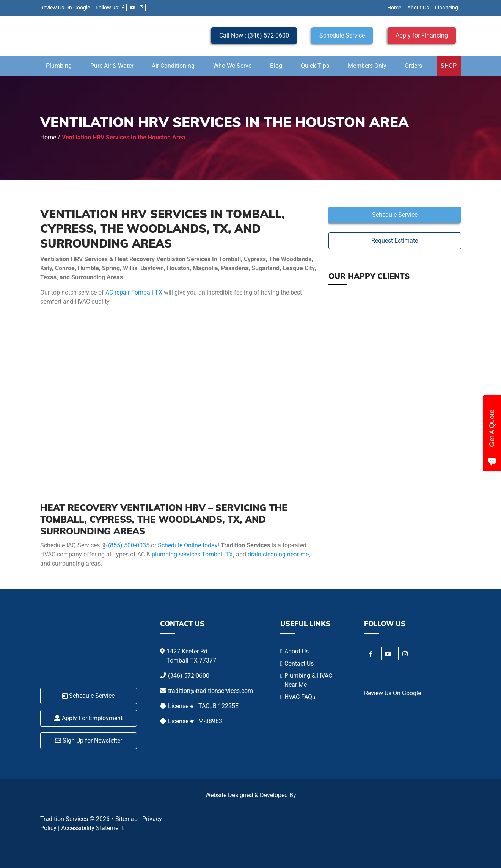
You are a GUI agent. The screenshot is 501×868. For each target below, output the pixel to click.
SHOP (449, 66)
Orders (413, 66)
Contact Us (299, 664)
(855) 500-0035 (129, 545)
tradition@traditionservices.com (210, 691)
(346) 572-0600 (189, 676)
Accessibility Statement (92, 828)
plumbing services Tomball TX (192, 554)
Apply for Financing (422, 35)
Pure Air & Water (112, 66)
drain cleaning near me (278, 554)
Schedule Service (342, 35)
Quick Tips (315, 66)
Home (394, 8)
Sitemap (126, 819)
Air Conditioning (173, 66)
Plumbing (59, 66)
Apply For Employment (88, 718)
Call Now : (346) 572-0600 (254, 35)
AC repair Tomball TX (134, 292)
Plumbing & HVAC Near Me (308, 680)
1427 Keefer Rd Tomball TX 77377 (191, 656)
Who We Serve (232, 66)
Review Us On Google (65, 8)
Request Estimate (395, 241)
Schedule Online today (188, 545)
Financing (447, 8)
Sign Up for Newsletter (89, 740)
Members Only (367, 66)
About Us (418, 8)
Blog (276, 66)
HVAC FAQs (300, 697)
